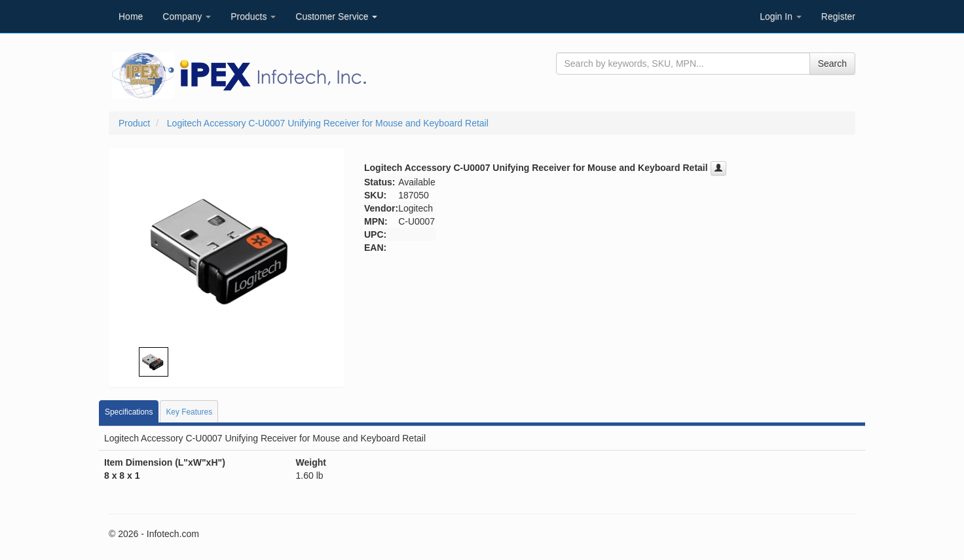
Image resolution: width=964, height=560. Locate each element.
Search (832, 64)
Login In (781, 16)
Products (253, 16)
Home (131, 16)
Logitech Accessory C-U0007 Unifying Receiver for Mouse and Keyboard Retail (328, 123)
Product (134, 123)
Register (838, 16)
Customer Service (336, 16)
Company (187, 16)
